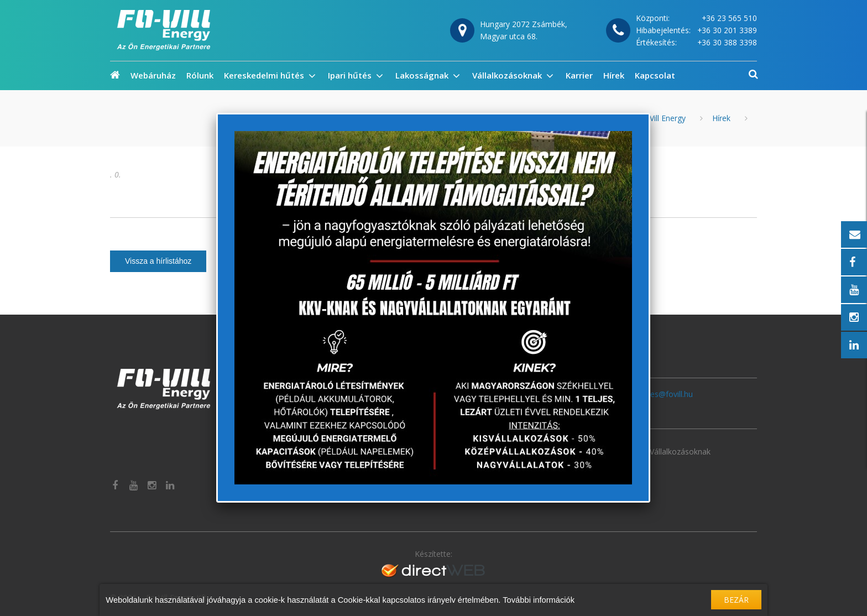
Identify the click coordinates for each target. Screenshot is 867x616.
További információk (539, 600)
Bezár (736, 600)
